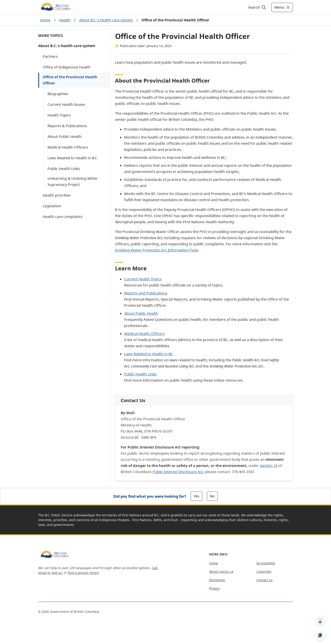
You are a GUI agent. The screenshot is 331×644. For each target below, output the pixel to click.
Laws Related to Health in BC (149, 354)
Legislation (52, 206)
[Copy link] (320, 635)
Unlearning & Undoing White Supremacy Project (72, 181)
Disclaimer (217, 580)
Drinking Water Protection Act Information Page (157, 250)
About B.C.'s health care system (106, 20)
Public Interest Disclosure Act (178, 472)
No (212, 496)
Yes (197, 496)
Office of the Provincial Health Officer (70, 80)
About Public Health (65, 137)
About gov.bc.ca (221, 572)
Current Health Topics (143, 279)
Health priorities (57, 195)
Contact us (265, 580)
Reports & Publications (67, 126)
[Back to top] (320, 621)
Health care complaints (63, 217)
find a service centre (83, 573)
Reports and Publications (146, 293)
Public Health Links (64, 169)
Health (65, 20)
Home (45, 20)
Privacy (214, 588)
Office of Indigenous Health (67, 67)
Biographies (58, 94)
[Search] (257, 7)
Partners (50, 56)
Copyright (264, 572)
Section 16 (269, 466)
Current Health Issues (66, 104)
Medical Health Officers (68, 147)
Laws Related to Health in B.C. (73, 158)
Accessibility (266, 563)
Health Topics (59, 115)
